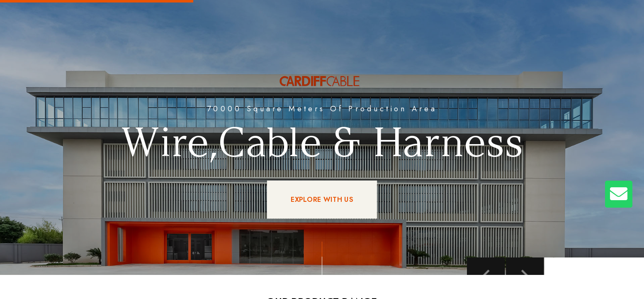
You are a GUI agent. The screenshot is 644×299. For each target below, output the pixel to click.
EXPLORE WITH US (322, 200)
